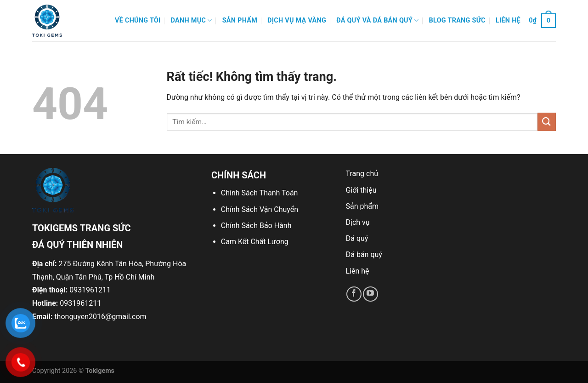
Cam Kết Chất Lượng (255, 242)
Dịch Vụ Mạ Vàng (297, 20)
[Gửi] (547, 122)
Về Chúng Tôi (138, 20)
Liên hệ (508, 20)
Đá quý (357, 238)
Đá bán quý (364, 254)
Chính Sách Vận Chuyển (260, 209)
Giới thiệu (361, 190)
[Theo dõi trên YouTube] (370, 294)
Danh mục (192, 20)
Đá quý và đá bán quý (377, 20)
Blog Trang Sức (457, 20)
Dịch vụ (358, 222)
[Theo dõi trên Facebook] (354, 294)
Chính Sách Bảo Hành (256, 226)
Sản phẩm (240, 20)
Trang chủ (362, 174)
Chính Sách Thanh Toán (260, 193)
